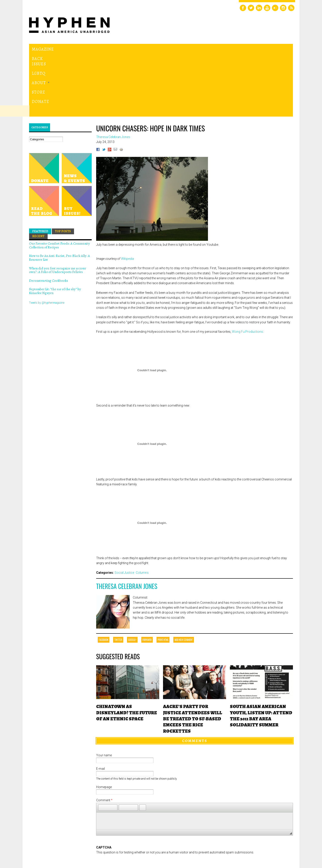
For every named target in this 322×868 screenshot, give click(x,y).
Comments (195, 679)
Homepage (104, 725)
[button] (102, 746)
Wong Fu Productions (247, 270)
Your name (104, 693)
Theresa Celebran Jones (127, 525)
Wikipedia (127, 197)
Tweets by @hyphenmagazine (47, 241)
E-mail (101, 707)
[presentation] (130, 802)
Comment (104, 739)
